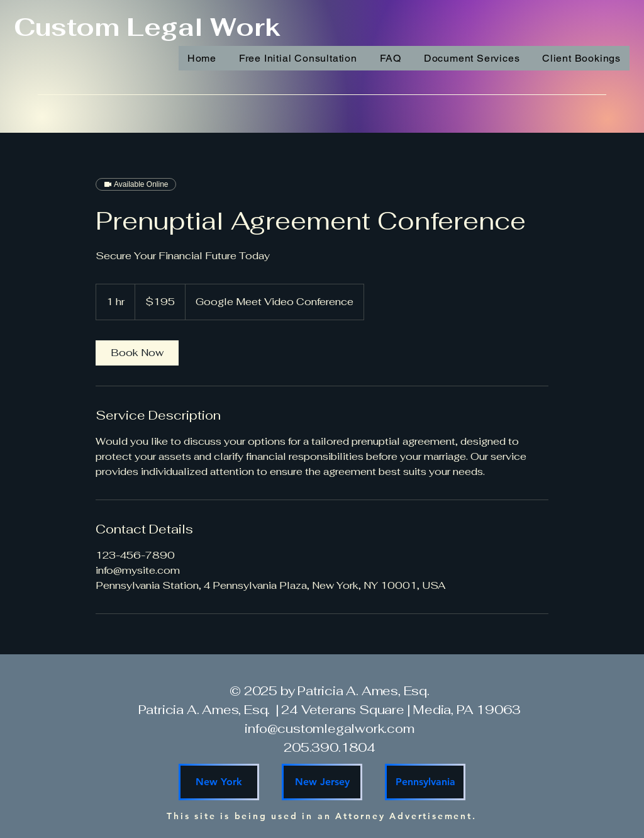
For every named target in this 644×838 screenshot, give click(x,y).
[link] (137, 353)
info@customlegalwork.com (329, 729)
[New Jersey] (322, 782)
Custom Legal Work (147, 27)
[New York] (219, 782)
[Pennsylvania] (425, 782)
